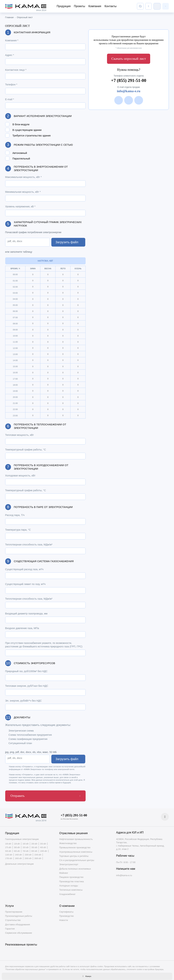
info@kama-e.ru (129, 89)
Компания (95, 6)
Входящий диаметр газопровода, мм (26, 614)
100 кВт (8, 842)
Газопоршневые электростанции (22, 837)
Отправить (15, 795)
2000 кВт (28, 856)
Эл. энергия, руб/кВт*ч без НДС (23, 701)
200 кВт (34, 842)
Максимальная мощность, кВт (23, 177)
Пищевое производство (71, 875)
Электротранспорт (69, 862)
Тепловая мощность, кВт (20, 435)
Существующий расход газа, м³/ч (24, 569)
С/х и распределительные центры (77, 858)
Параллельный (21, 159)
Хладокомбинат (67, 892)
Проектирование (14, 910)
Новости (64, 918)
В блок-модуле (21, 125)
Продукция (64, 6)
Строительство (13, 918)
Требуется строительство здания (31, 136)
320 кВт (26, 845)
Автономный (20, 153)
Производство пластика (72, 879)
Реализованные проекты (21, 942)
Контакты (111, 6)
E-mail (10, 99)
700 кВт (26, 849)
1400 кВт (18, 853)
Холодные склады (69, 884)
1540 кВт (38, 853)
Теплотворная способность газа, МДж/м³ (29, 545)
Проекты (80, 6)
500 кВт (8, 849)
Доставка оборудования (18, 922)
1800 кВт (18, 856)
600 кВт (17, 849)
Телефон (11, 85)
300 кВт (17, 845)
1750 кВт (9, 856)
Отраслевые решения (74, 831)
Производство (67, 914)
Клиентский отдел (157, 6)
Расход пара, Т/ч (15, 515)
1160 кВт (9, 853)
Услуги (9, 904)
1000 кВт (44, 849)
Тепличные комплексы (71, 888)
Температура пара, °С (18, 530)
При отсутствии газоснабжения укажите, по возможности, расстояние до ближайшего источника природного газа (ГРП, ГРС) (44, 645)
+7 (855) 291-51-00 (129, 78)
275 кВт (8, 845)
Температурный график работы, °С (26, 450)
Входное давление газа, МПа (22, 628)
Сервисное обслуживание (19, 931)
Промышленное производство (75, 845)
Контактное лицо (16, 70)
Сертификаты (66, 910)
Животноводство (68, 841)
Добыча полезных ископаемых (75, 867)
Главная (9, 17)
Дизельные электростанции (19, 862)
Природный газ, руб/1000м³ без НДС (26, 671)
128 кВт (17, 842)
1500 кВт (28, 853)
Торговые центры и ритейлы (74, 854)
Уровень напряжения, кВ (20, 206)
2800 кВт (38, 856)
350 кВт (34, 845)
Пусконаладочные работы (19, 914)
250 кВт (43, 842)
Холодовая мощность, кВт (20, 476)
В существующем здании (27, 130)
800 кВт (34, 849)
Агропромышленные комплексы (76, 850)
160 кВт (26, 842)
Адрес (10, 55)
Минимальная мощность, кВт (23, 192)
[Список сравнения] (149, 6)
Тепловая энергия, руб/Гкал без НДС (27, 686)
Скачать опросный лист (129, 58)
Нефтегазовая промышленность (76, 837)
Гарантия (10, 927)
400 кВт (43, 845)
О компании (67, 904)
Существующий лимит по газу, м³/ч (25, 584)
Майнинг (64, 871)
